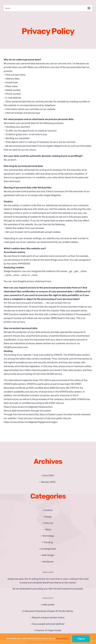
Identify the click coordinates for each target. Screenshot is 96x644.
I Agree (81, 639)
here (49, 281)
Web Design (48, 555)
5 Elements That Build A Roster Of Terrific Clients (48, 611)
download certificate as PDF (19, 388)
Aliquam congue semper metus (48, 617)
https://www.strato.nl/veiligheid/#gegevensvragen (31, 422)
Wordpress (48, 562)
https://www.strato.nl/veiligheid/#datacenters (28, 407)
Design (48, 517)
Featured (48, 523)
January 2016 (48, 482)
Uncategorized (48, 549)
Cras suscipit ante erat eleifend (48, 624)
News (48, 529)
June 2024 (48, 475)
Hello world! (48, 605)
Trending (48, 542)
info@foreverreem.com (16, 307)
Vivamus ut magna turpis (48, 630)
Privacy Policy (62, 639)
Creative (48, 510)
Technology (48, 536)
